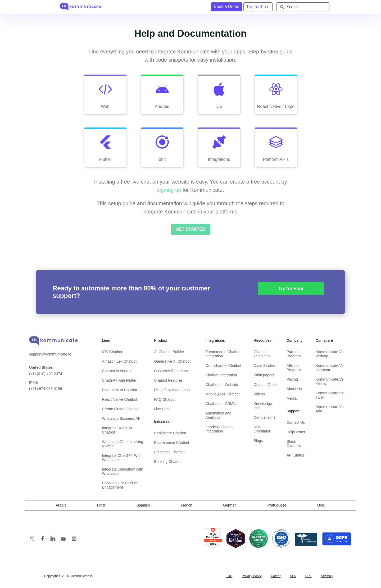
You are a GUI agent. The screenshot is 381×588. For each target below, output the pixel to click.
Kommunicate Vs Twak (330, 395)
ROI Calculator (262, 429)
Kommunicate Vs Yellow (330, 381)
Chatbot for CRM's (221, 404)
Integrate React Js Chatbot (117, 430)
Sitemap (327, 576)
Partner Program (294, 354)
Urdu (321, 505)
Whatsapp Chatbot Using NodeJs (123, 444)
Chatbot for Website (222, 385)
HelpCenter (296, 432)
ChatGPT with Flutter (119, 380)
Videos (259, 394)
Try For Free (258, 7)
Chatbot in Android (117, 371)
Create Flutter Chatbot (120, 409)
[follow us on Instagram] (74, 540)
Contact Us (296, 422)
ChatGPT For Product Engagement (120, 485)
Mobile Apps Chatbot (222, 394)
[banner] (53, 340)
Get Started (190, 229)
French (187, 505)
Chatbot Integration (221, 375)
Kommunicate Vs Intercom (330, 368)
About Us (294, 389)
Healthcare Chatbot (170, 433)
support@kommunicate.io (50, 354)
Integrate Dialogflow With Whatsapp (123, 471)
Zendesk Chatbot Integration (219, 429)
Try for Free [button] (291, 288)
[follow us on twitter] (34, 539)
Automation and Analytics (218, 415)
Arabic (61, 505)
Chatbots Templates (262, 354)
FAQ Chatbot (165, 399)
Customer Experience (172, 371)
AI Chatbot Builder (169, 352)
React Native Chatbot (119, 399)
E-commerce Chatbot (171, 443)
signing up (169, 190)
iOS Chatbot (112, 352)
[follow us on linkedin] (56, 539)
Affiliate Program (294, 368)
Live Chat (162, 409)
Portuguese (277, 505)
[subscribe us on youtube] (66, 539)
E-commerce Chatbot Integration (223, 354)
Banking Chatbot (168, 462)
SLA (293, 576)
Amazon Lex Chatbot (119, 361)
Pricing (292, 379)
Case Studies (265, 366)
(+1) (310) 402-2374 (46, 371)
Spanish (143, 505)
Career (276, 576)
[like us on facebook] (45, 539)
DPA (309, 576)
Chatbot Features (168, 380)
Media (292, 398)
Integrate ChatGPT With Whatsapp (122, 458)
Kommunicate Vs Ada (330, 409)
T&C (229, 576)
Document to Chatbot (119, 390)
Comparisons (265, 417)
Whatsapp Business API (122, 418)
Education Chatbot (169, 452)
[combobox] (303, 7)
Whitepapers (264, 375)
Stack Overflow (294, 444)
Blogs (258, 441)
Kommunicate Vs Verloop (330, 354)
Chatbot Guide (266, 385)
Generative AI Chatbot (172, 361)
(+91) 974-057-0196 (46, 385)
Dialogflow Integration (172, 390)
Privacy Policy (252, 576)
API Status (295, 455)
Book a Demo (227, 6)
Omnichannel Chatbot (223, 366)
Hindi (101, 505)
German (230, 505)
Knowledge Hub (263, 406)
